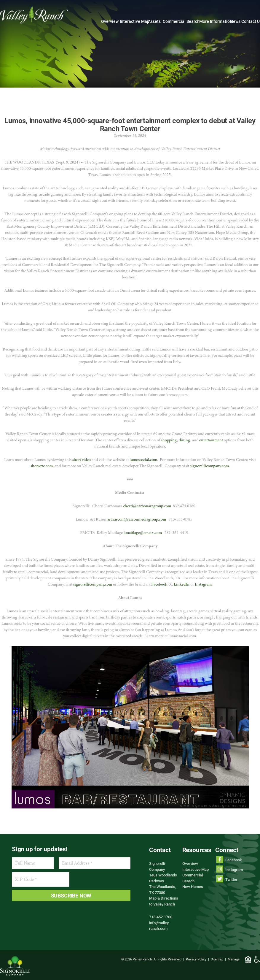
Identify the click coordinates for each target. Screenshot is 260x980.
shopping (169, 440)
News (235, 21)
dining (185, 440)
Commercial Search (181, 21)
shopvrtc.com (42, 466)
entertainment (211, 440)
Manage (234, 959)
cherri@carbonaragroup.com (147, 506)
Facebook (159, 584)
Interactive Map (135, 21)
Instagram (203, 584)
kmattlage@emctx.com (143, 533)
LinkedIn (182, 584)
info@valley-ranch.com (159, 926)
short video (82, 460)
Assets (154, 21)
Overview (110, 21)
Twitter (231, 879)
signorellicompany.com (209, 466)
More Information (216, 21)
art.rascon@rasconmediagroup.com (137, 519)
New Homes (193, 887)
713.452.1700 (161, 917)
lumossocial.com (143, 460)
